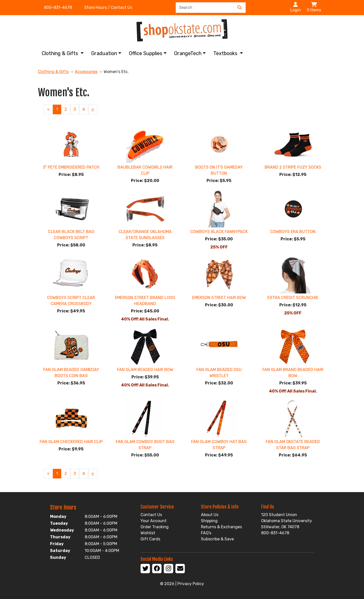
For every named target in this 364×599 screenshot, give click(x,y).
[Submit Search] (239, 8)
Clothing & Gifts (61, 53)
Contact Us (151, 515)
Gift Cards (150, 539)
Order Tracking (155, 527)
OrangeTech (188, 53)
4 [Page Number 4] (84, 109)
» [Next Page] (93, 109)
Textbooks (226, 53)
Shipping (209, 521)
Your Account (154, 521)
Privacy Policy (191, 584)
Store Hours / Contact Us (108, 7)
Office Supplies (146, 53)
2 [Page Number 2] (66, 109)
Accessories (86, 72)
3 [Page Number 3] (75, 109)
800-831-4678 (58, 7)
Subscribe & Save (217, 539)
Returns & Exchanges (221, 527)
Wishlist (148, 533)
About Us (210, 515)
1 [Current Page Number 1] (57, 109)
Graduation (104, 53)
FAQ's (206, 533)
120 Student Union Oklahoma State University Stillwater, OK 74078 (287, 521)
